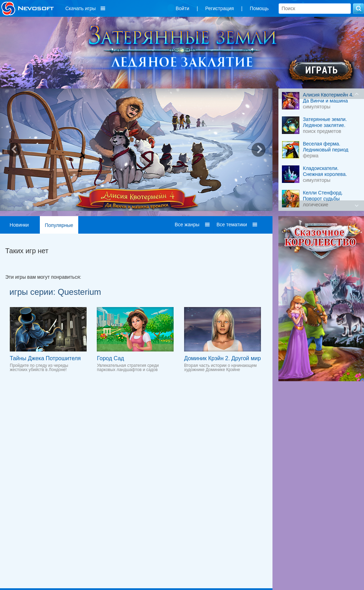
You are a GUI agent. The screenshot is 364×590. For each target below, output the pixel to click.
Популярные (59, 225)
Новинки (19, 225)
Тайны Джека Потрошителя (45, 358)
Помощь (259, 8)
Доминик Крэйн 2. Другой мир (223, 358)
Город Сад (110, 358)
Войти (183, 8)
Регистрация (220, 8)
